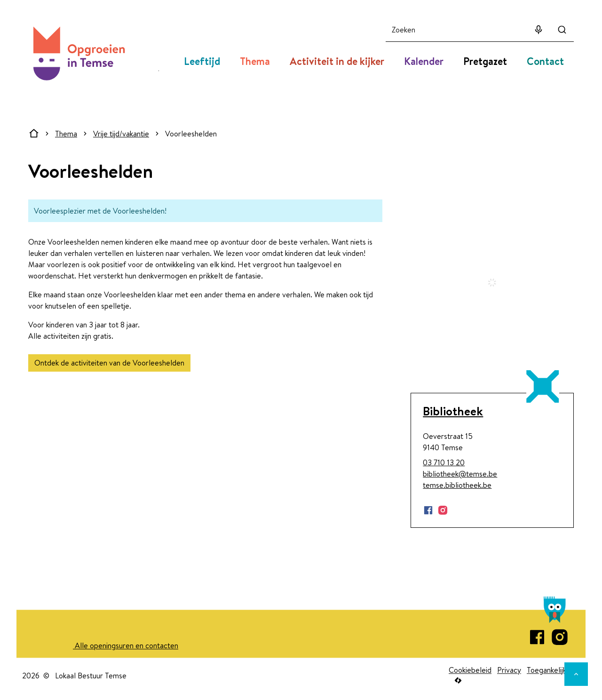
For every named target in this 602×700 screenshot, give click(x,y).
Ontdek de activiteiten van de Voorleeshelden (109, 363)
